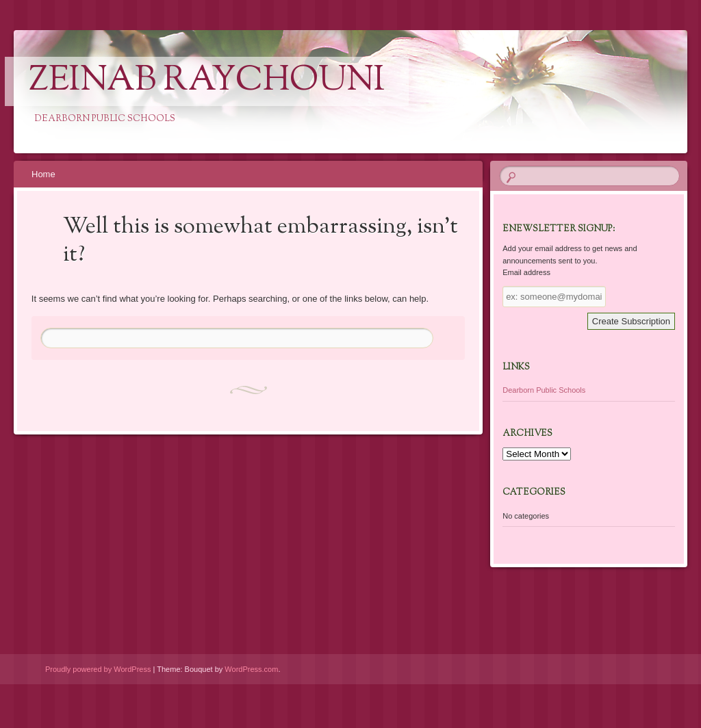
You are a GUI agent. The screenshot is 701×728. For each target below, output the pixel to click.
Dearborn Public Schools (544, 390)
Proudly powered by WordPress (98, 669)
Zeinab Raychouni (207, 81)
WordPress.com (251, 669)
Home (43, 174)
